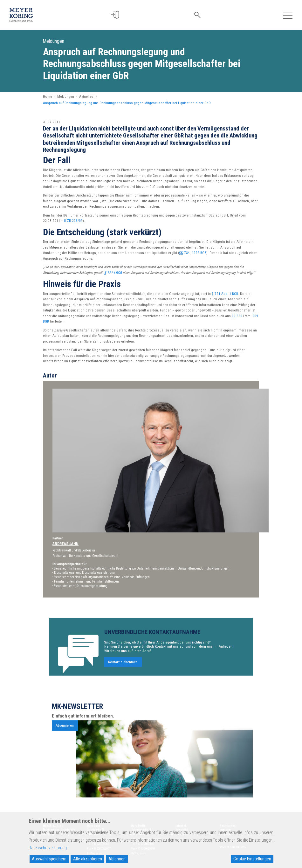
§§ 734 (185, 253)
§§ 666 (237, 316)
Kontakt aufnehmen (123, 681)
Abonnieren (65, 744)
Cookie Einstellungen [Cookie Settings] (252, 859)
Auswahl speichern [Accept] (49, 859)
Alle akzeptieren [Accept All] (88, 859)
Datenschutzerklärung (48, 848)
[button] (119, 15)
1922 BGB (199, 253)
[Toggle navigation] (288, 15)
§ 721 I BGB (113, 273)
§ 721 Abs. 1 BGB (225, 294)
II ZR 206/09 (73, 221)
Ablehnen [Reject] (117, 859)
